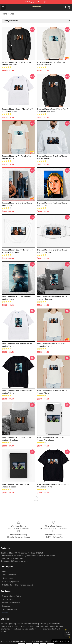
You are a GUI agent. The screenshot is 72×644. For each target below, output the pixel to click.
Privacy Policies (7, 578)
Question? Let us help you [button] (61, 641)
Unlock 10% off (68, 634)
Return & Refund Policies (11, 603)
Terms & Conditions (9, 575)
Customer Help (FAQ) (9, 609)
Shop (12, 14)
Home (4, 14)
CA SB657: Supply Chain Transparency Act (17, 585)
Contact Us (6, 606)
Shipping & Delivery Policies (12, 596)
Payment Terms (7, 599)
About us (5, 571)
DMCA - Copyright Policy (11, 582)
